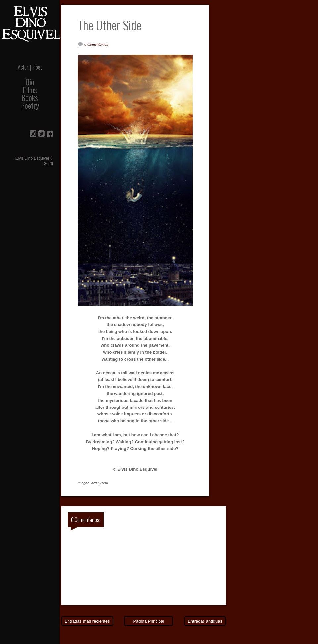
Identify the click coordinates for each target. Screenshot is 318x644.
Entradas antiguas (205, 621)
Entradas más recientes (87, 621)
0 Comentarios (96, 44)
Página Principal (149, 621)
